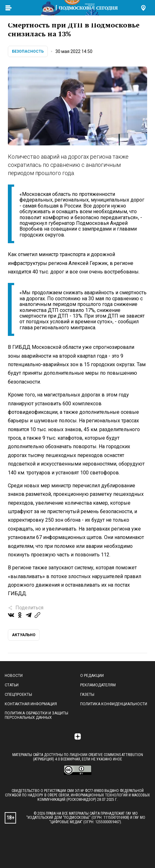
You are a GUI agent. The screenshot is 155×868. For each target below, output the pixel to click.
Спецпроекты (18, 695)
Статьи (12, 685)
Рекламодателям (98, 685)
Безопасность (28, 51)
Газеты (87, 695)
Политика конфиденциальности (114, 704)
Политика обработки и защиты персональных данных (36, 715)
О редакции (92, 676)
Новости (14, 676)
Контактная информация (31, 704)
